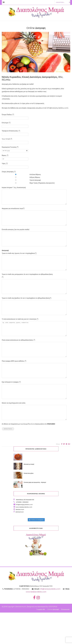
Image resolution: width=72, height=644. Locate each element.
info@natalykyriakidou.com (24, 536)
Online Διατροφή (53, 641)
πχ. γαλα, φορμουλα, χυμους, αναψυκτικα (34, 347)
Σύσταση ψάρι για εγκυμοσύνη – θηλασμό (35, 514)
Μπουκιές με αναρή (29, 496)
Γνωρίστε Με (41, 641)
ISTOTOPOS (53, 638)
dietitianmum (19, 543)
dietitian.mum (20, 541)
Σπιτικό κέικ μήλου (29, 505)
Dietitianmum (21, 638)
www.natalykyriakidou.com (24, 538)
